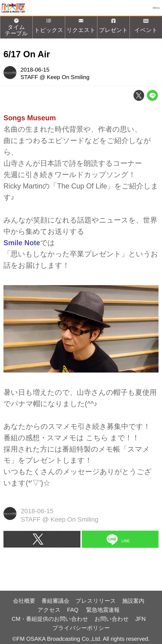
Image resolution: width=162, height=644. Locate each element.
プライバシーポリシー (81, 628)
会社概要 (24, 601)
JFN (141, 619)
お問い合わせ (112, 619)
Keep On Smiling (68, 77)
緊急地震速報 (103, 610)
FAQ (73, 610)
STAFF (29, 77)
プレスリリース (96, 601)
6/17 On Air (27, 54)
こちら (97, 438)
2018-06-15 (35, 70)
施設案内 (133, 601)
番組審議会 (55, 601)
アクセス (49, 610)
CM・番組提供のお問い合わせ (50, 619)
